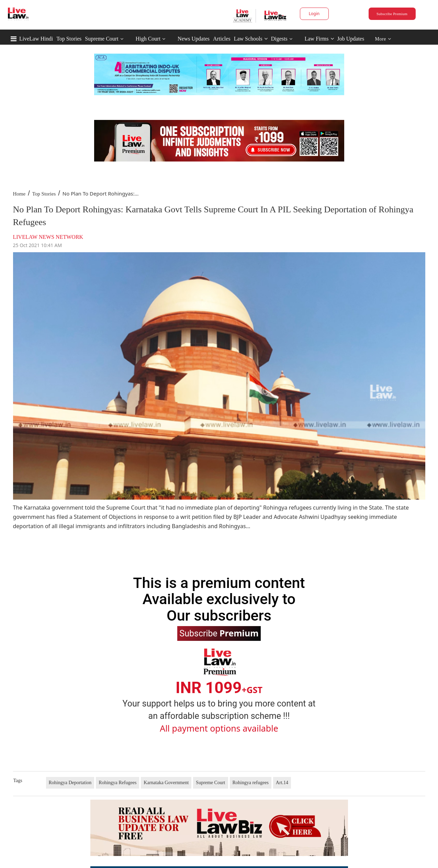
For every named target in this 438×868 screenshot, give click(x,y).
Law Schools (251, 39)
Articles (222, 39)
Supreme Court (102, 39)
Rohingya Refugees (117, 783)
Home (19, 194)
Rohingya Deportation (70, 783)
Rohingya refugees (251, 783)
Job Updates (351, 39)
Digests (279, 39)
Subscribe (219, 633)
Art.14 (282, 783)
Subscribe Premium (392, 14)
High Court (148, 39)
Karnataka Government (166, 783)
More (383, 39)
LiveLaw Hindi (36, 39)
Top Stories (69, 39)
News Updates (194, 39)
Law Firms (319, 39)
